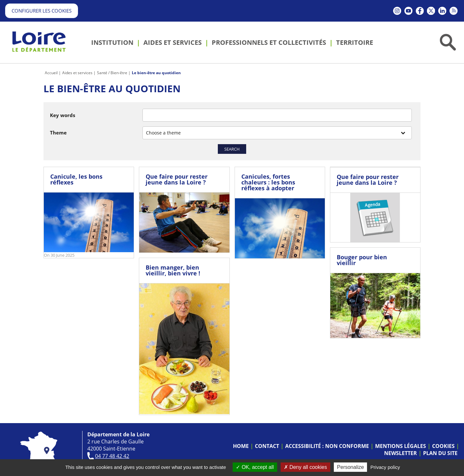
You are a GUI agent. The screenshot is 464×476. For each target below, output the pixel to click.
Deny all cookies (305, 467)
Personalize (351, 467)
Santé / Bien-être (112, 73)
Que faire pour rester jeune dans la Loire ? (177, 179)
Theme (58, 133)
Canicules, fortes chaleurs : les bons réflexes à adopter (268, 182)
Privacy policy (385, 467)
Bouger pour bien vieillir (362, 260)
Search (232, 149)
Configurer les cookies (42, 11)
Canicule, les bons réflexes (76, 179)
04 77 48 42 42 (112, 456)
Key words (63, 115)
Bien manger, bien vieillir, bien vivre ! (173, 270)
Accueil (51, 73)
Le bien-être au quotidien (156, 73)
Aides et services (77, 73)
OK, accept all (255, 467)
